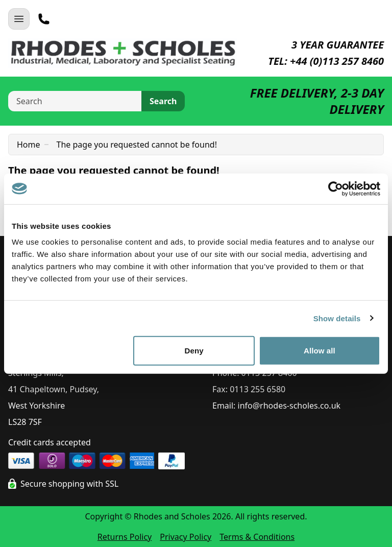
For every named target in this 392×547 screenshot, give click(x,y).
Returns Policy (125, 537)
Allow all (320, 351)
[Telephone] (44, 19)
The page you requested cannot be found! (137, 145)
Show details (337, 318)
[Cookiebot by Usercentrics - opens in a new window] (336, 188)
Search (163, 101)
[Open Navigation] (19, 19)
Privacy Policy (186, 537)
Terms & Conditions (257, 537)
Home (29, 145)
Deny (194, 351)
